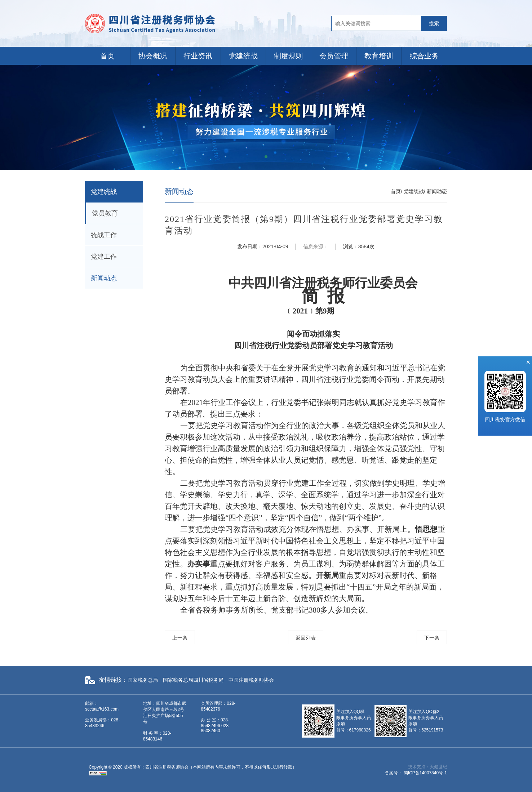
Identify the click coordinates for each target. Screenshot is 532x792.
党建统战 (243, 56)
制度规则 (288, 56)
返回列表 (306, 638)
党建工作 (104, 257)
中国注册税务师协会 (251, 680)
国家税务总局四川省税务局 (193, 680)
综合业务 (424, 56)
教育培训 (379, 56)
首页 (107, 56)
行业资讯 (198, 56)
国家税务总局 (143, 680)
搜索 (434, 23)
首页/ (396, 191)
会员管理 (334, 56)
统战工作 (104, 235)
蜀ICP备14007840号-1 (425, 773)
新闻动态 (104, 278)
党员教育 (105, 213)
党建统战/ (414, 191)
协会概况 (153, 56)
